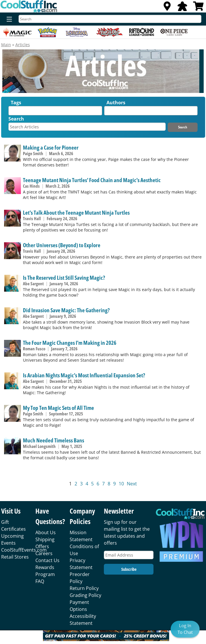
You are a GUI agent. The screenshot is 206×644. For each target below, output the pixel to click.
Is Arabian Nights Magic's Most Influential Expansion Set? (84, 375)
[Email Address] (129, 555)
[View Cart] (198, 8)
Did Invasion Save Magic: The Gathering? (66, 310)
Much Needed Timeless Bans (54, 440)
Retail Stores (15, 557)
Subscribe (129, 569)
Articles (23, 45)
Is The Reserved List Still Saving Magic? (64, 278)
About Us (46, 532)
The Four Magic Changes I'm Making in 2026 (70, 343)
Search (16, 119)
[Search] (110, 19)
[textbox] (12, 112)
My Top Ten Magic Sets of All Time (58, 408)
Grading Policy (85, 595)
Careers (44, 553)
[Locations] (167, 8)
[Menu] (8, 19)
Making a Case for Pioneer (51, 147)
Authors (116, 103)
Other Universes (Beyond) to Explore (62, 245)
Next (132, 484)
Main (6, 45)
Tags (16, 103)
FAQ (40, 581)
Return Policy (84, 588)
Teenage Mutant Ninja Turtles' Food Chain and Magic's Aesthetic (92, 180)
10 (121, 484)
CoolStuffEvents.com (24, 550)
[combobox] (55, 111)
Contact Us (47, 560)
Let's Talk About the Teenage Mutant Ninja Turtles (76, 212)
